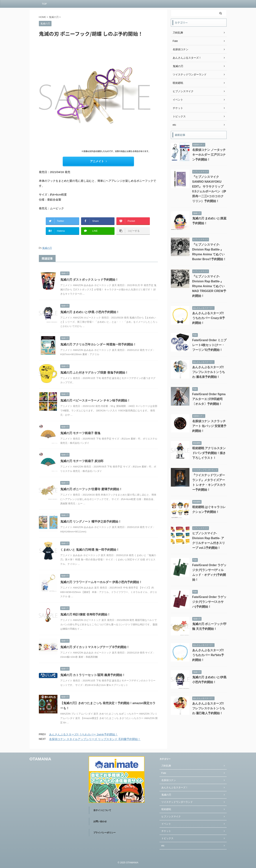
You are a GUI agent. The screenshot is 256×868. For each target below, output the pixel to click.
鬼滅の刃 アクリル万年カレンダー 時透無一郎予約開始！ (98, 344)
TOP (44, 4)
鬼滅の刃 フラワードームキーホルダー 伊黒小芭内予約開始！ (101, 582)
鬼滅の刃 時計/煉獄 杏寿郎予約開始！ (85, 614)
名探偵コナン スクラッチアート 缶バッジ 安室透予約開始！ (209, 426)
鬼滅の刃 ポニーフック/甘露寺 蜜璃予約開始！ (91, 489)
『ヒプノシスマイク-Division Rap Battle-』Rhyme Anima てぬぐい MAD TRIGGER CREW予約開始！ (209, 286)
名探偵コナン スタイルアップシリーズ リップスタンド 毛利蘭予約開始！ (95, 739)
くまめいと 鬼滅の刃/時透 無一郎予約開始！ (90, 550)
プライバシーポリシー (104, 833)
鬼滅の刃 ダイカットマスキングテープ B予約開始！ (95, 647)
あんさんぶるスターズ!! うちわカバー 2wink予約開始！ (83, 734)
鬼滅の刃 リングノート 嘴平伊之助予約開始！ (91, 522)
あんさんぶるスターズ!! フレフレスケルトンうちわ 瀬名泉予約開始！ (209, 372)
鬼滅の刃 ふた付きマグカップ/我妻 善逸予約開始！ (94, 373)
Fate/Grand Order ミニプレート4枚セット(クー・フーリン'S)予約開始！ (209, 345)
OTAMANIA (40, 759)
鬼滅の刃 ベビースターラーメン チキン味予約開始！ (95, 400)
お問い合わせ (100, 821)
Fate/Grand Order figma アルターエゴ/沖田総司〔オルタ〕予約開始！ (209, 399)
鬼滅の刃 (47, 248)
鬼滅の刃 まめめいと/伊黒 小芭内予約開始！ (90, 312)
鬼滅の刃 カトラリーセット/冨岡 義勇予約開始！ (93, 675)
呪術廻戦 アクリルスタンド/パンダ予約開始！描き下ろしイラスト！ (209, 453)
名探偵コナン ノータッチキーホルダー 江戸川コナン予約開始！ (209, 155)
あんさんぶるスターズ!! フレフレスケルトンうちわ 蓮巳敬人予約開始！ (209, 708)
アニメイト (98, 161)
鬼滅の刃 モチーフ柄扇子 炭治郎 (82, 461)
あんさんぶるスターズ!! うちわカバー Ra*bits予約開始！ (208, 655)
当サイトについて (102, 810)
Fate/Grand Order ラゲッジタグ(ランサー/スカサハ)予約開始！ (209, 602)
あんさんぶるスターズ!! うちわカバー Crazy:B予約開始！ (209, 318)
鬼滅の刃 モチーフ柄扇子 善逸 (80, 433)
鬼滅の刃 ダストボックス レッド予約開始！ (89, 280)
